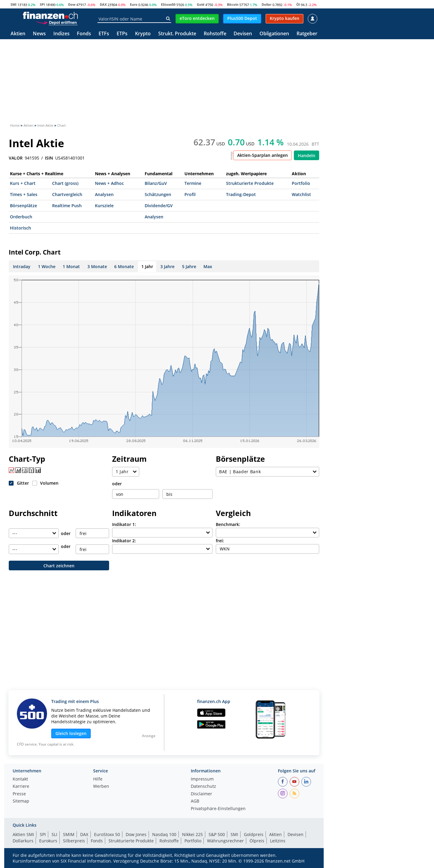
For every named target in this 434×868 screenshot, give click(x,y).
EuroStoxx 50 (107, 834)
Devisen (243, 34)
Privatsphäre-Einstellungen (218, 809)
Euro (134, 4)
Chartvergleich (67, 194)
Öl (298, 4)
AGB (195, 801)
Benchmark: (228, 524)
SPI (42, 4)
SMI (14, 4)
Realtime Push (67, 206)
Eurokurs (48, 841)
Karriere (21, 787)
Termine (193, 183)
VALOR (16, 158)
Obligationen (274, 34)
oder (117, 484)
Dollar (267, 4)
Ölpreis (257, 841)
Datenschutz (203, 787)
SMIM (69, 834)
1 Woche (47, 266)
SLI (54, 834)
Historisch (20, 228)
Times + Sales (24, 194)
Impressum (202, 779)
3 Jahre (167, 266)
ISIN (49, 158)
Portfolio (301, 183)
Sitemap (21, 801)
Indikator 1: (124, 524)
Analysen (104, 194)
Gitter (23, 483)
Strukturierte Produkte (250, 183)
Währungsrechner (225, 841)
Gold (201, 4)
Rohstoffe (215, 34)
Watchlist (301, 194)
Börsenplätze (24, 206)
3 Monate (97, 266)
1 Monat (71, 266)
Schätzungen (158, 194)
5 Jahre (189, 266)
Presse (19, 794)
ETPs (122, 34)
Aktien (18, 34)
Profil (190, 194)
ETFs (104, 34)
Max (208, 266)
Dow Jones (136, 834)
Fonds (84, 34)
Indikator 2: (124, 541)
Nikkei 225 (192, 834)
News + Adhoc (109, 183)
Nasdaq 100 (164, 834)
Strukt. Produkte (177, 34)
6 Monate (124, 266)
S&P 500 (217, 834)
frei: (220, 541)
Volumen (49, 483)
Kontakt (20, 779)
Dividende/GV (159, 206)
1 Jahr (147, 266)
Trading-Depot (241, 194)
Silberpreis (74, 841)
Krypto (143, 34)
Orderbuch (21, 217)
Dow (72, 4)
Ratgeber (307, 34)
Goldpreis (254, 834)
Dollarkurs (23, 841)
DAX (103, 4)
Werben (101, 787)
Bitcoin (233, 4)
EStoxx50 (168, 4)
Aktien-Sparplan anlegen (263, 155)
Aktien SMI (23, 834)
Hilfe (98, 779)
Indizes (61, 34)
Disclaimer (201, 794)
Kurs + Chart (23, 183)
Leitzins (278, 841)
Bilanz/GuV (156, 183)
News (39, 34)
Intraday (22, 266)
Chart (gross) (65, 183)
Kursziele (104, 206)
